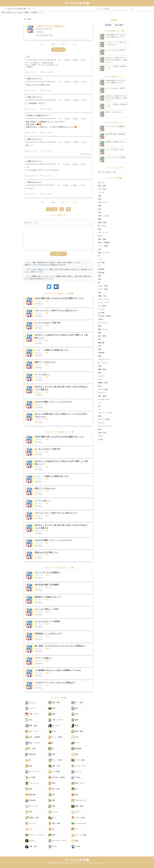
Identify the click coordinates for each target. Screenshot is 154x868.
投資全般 (30, 754)
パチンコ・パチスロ (34, 835)
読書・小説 (54, 766)
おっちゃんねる (77, 3)
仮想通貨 (76, 749)
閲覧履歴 (108, 25)
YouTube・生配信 (56, 777)
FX (51, 749)
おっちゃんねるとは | (98, 863)
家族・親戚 (77, 731)
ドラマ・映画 (78, 760)
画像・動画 (77, 806)
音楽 (29, 766)
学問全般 (30, 800)
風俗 (75, 841)
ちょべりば (47, 72)
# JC (51, 35)
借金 (52, 754)
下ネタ (40, 32)
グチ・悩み (77, 703)
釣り (75, 789)
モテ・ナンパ (32, 731)
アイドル (76, 772)
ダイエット (31, 823)
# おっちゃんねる (42, 35)
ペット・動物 (55, 737)
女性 (75, 714)
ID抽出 (67, 60)
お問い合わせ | (62, 863)
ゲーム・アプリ (33, 772)
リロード (52, 209)
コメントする (58, 50)
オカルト (30, 841)
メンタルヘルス (79, 823)
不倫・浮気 (31, 846)
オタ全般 (30, 777)
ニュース (30, 708)
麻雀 (52, 783)
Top (25, 19)
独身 (75, 726)
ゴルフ (76, 812)
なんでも (30, 703)
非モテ (53, 731)
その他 (76, 846)
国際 (52, 714)
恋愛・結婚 (31, 726)
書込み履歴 (119, 25)
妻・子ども (54, 726)
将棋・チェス (78, 783)
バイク (76, 743)
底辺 (75, 754)
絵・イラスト (32, 806)
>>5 (27, 167)
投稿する (58, 254)
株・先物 (30, 749)
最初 (43, 44)
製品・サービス (33, 743)
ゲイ (75, 829)
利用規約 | (71, 863)
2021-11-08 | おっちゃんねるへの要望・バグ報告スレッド (22, 12)
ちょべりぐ (32, 72)
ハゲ (29, 829)
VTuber (76, 777)
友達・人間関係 (33, 737)
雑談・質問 (54, 703)
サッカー (53, 812)
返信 (83, 60)
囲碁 (29, 789)
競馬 (52, 835)
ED (51, 829)
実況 (75, 708)
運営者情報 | (53, 863)
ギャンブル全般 (79, 835)
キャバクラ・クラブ (57, 841)
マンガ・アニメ (79, 766)
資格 (52, 800)
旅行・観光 (54, 789)
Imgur (44, 265)
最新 (75, 44)
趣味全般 (30, 795)
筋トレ (53, 818)
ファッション (32, 783)
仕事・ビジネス (56, 720)
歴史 (75, 795)
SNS (29, 720)
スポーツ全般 (78, 818)
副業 (75, 720)
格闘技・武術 (32, 818)
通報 (75, 60)
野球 (29, 812)
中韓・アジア (32, 714)
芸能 (52, 708)
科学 (52, 795)
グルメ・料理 (55, 760)
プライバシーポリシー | (83, 863)
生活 (75, 737)
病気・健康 (54, 823)
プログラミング (79, 800)
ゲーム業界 (54, 772)
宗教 (52, 806)
